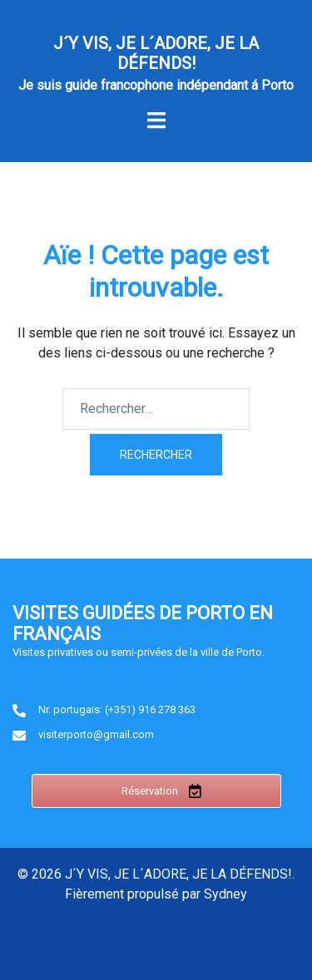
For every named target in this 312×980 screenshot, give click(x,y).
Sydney (225, 894)
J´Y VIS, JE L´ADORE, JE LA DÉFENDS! (156, 53)
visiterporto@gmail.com (96, 734)
